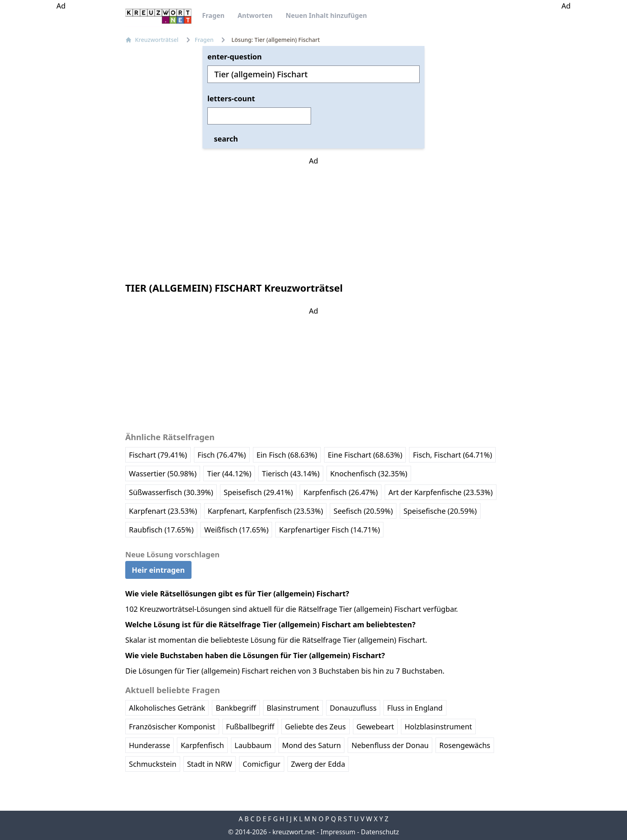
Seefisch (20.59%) (363, 511)
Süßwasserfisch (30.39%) (171, 492)
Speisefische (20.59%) (440, 511)
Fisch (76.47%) (222, 455)
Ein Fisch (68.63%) (287, 455)
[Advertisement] (61, 133)
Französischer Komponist (172, 727)
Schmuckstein (153, 764)
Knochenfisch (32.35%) (369, 473)
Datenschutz (380, 832)
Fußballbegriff (250, 727)
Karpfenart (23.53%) (163, 511)
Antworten (255, 15)
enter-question (235, 57)
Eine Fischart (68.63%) (365, 455)
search (226, 139)
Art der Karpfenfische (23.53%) (440, 492)
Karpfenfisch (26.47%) (341, 492)
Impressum (338, 832)
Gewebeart (375, 727)
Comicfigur (262, 764)
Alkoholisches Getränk (167, 708)
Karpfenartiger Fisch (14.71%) (329, 530)
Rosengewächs (465, 745)
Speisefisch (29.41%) (258, 492)
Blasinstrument (293, 708)
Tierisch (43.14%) (291, 473)
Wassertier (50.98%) (163, 473)
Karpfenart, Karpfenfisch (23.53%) (266, 511)
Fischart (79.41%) (158, 455)
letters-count (231, 98)
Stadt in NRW (210, 764)
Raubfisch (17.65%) (161, 530)
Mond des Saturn (312, 745)
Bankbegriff (236, 708)
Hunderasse (149, 745)
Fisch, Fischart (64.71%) (452, 455)
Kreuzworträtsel (152, 40)
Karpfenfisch (202, 745)
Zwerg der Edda (318, 764)
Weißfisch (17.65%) (236, 530)
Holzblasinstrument (438, 727)
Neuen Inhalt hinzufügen (326, 15)
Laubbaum (253, 745)
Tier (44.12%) (229, 473)
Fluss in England (415, 708)
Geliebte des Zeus (316, 727)
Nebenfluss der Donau (390, 745)
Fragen (213, 15)
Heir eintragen (158, 570)
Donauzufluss (353, 708)
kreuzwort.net (294, 832)
